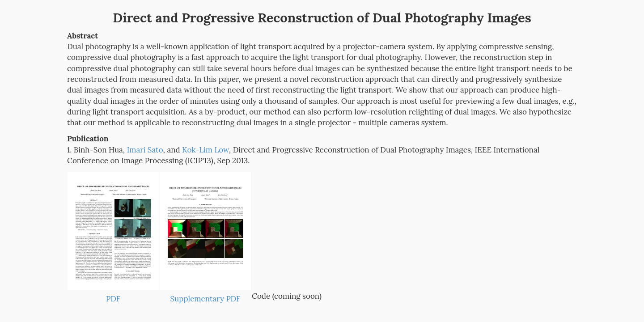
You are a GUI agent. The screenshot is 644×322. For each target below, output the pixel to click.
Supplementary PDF (205, 299)
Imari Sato (145, 150)
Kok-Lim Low (205, 150)
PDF (113, 299)
